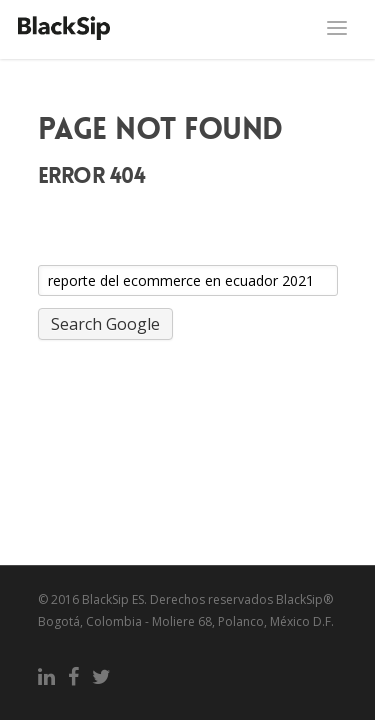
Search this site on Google (123, 252)
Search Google (105, 324)
